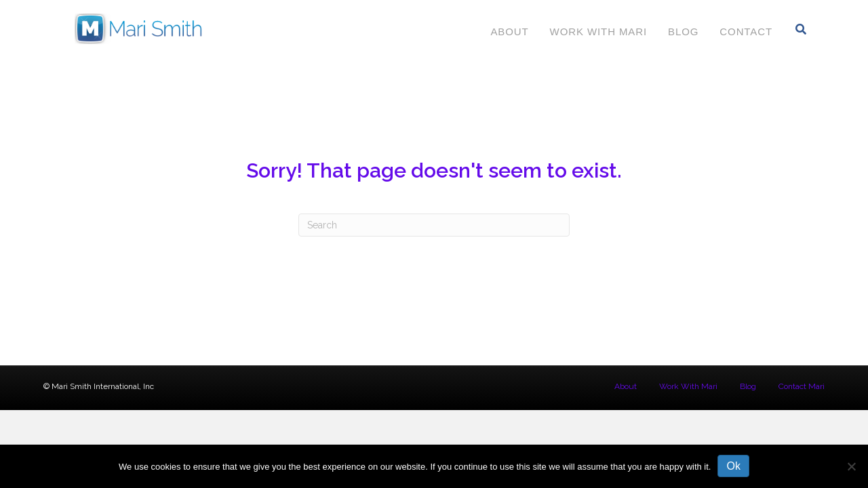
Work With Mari (598, 32)
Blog (683, 32)
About (509, 32)
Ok (733, 466)
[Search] (801, 29)
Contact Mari (802, 386)
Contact (746, 32)
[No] (851, 466)
